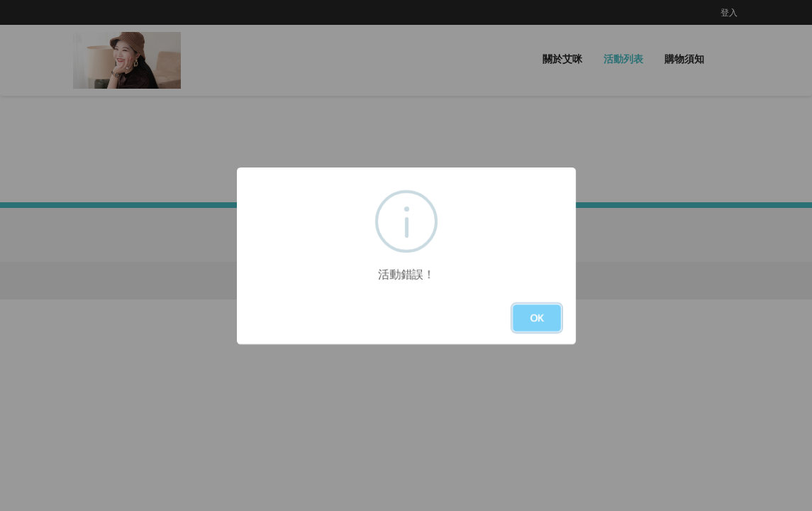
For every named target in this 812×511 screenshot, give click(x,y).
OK (537, 318)
